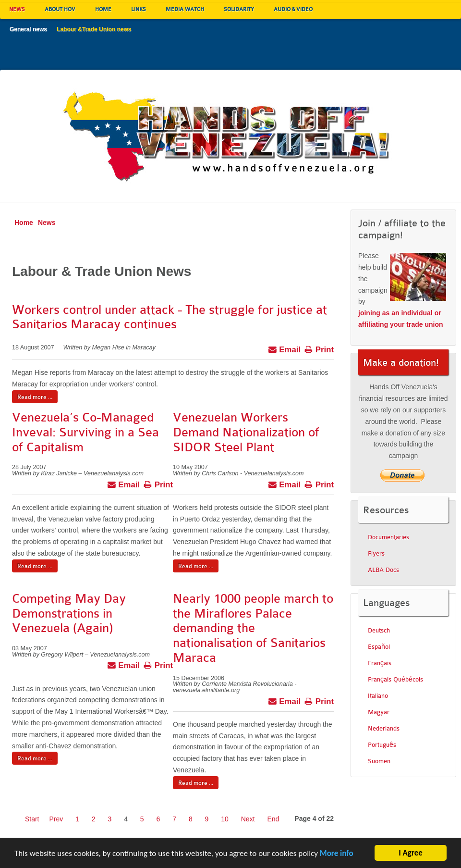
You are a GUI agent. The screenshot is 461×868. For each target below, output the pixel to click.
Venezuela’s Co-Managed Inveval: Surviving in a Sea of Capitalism (85, 432)
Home (24, 223)
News (47, 223)
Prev (56, 819)
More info (337, 857)
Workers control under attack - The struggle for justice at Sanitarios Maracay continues (170, 317)
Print (319, 348)
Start (32, 819)
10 (225, 819)
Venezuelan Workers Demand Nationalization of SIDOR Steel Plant (246, 432)
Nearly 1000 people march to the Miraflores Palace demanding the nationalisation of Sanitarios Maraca (253, 628)
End (273, 819)
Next (248, 819)
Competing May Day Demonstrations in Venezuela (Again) (69, 614)
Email (285, 348)
